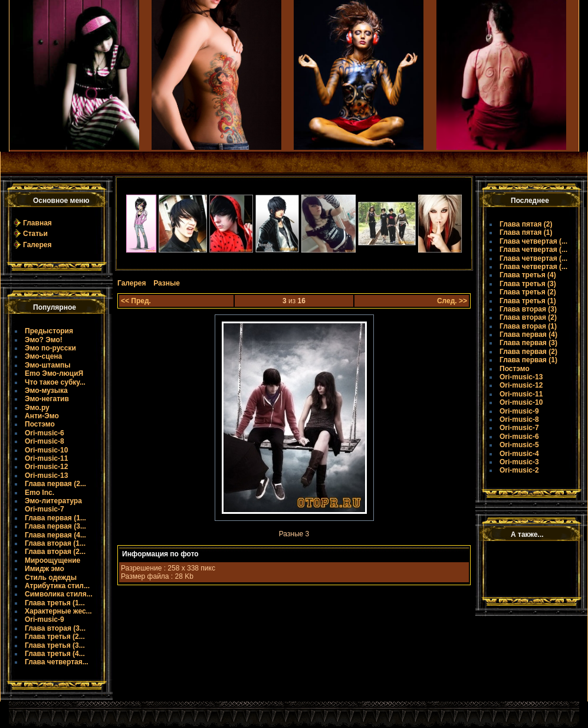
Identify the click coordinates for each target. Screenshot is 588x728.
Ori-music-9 (45, 619)
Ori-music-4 (519, 454)
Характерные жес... (58, 611)
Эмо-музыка (46, 391)
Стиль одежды (51, 578)
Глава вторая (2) (528, 317)
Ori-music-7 (45, 509)
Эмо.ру (37, 408)
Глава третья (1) (528, 301)
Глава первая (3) (528, 343)
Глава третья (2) (528, 292)
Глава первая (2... (55, 484)
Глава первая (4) (528, 335)
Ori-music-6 (45, 433)
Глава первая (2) (528, 352)
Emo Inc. (40, 493)
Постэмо (40, 424)
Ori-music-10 (46, 450)
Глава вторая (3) (528, 309)
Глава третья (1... (55, 603)
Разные (167, 283)
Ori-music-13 (46, 476)
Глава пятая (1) (526, 232)
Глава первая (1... (55, 518)
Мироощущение (52, 560)
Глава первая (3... (55, 526)
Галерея (37, 245)
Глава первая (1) (528, 360)
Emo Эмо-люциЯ (54, 373)
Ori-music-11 (46, 458)
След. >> (452, 301)
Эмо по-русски (50, 348)
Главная (37, 223)
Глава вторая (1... (55, 543)
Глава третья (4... (55, 654)
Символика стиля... (59, 594)
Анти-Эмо (42, 416)
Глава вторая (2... (55, 552)
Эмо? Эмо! (44, 340)
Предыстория (49, 331)
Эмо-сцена (43, 356)
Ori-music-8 (45, 441)
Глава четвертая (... (533, 241)
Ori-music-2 (519, 470)
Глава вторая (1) (528, 326)
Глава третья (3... (55, 645)
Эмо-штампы (48, 365)
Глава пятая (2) (526, 224)
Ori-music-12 (46, 467)
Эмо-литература (53, 501)
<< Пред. (136, 301)
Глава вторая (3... (55, 628)
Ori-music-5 (519, 445)
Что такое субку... (55, 382)
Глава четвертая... (57, 662)
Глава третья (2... (55, 637)
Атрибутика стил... (57, 586)
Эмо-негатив (47, 399)
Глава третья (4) (528, 275)
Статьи (35, 234)
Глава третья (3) (528, 284)
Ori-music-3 (519, 462)
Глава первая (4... (55, 535)
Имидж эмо (45, 569)
